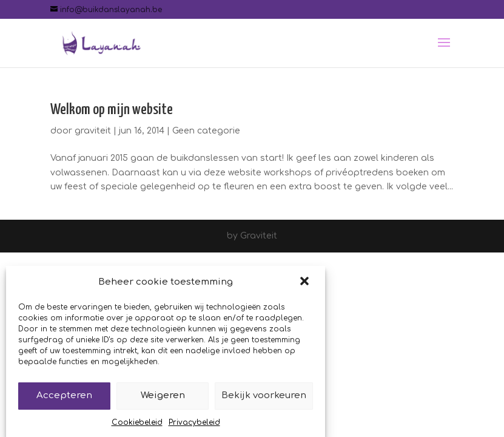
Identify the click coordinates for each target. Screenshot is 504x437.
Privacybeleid (194, 425)
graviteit (93, 131)
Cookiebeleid (137, 425)
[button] (306, 285)
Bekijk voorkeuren (264, 398)
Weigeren (163, 398)
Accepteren (64, 398)
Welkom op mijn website (112, 110)
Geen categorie (206, 131)
